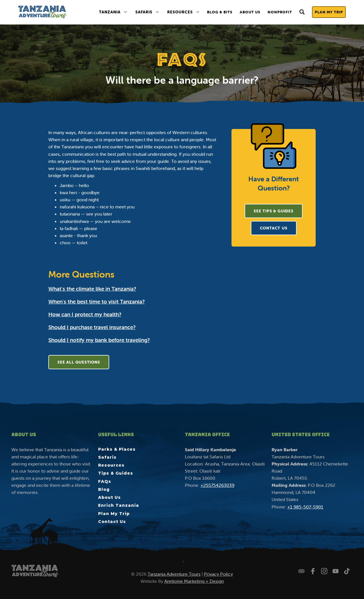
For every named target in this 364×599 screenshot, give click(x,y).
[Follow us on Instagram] (324, 571)
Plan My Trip (329, 12)
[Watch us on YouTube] (336, 571)
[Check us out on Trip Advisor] (301, 571)
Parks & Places (117, 449)
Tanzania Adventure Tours (174, 574)
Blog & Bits (220, 12)
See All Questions (79, 362)
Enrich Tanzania (119, 505)
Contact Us (112, 522)
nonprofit (280, 12)
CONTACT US (274, 228)
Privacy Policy (218, 574)
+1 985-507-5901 (305, 507)
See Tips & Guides (274, 211)
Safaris (144, 12)
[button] (113, 12)
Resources (180, 12)
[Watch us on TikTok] (347, 571)
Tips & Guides (116, 473)
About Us (250, 12)
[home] (42, 12)
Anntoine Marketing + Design (194, 581)
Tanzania (110, 12)
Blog (104, 489)
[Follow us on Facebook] (313, 571)
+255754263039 (217, 485)
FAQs (105, 481)
